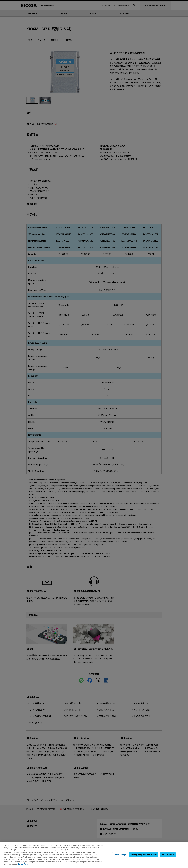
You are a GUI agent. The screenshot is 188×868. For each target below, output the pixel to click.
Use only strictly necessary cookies (144, 855)
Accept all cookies (168, 855)
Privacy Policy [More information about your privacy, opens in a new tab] (23, 864)
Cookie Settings (120, 855)
